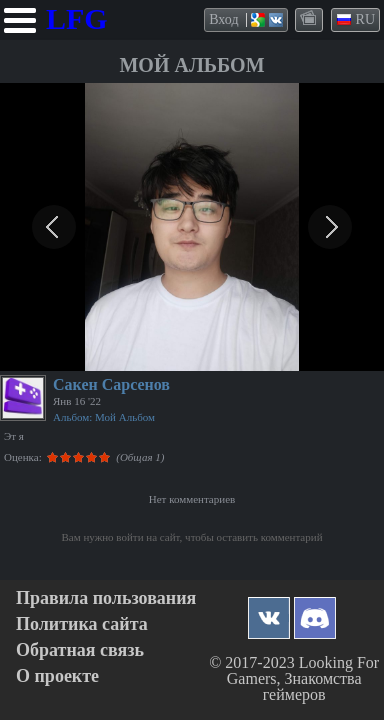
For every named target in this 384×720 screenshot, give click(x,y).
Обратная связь (80, 650)
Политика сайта (82, 624)
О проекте (57, 676)
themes (310, 19)
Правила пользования (106, 598)
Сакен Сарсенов (111, 384)
